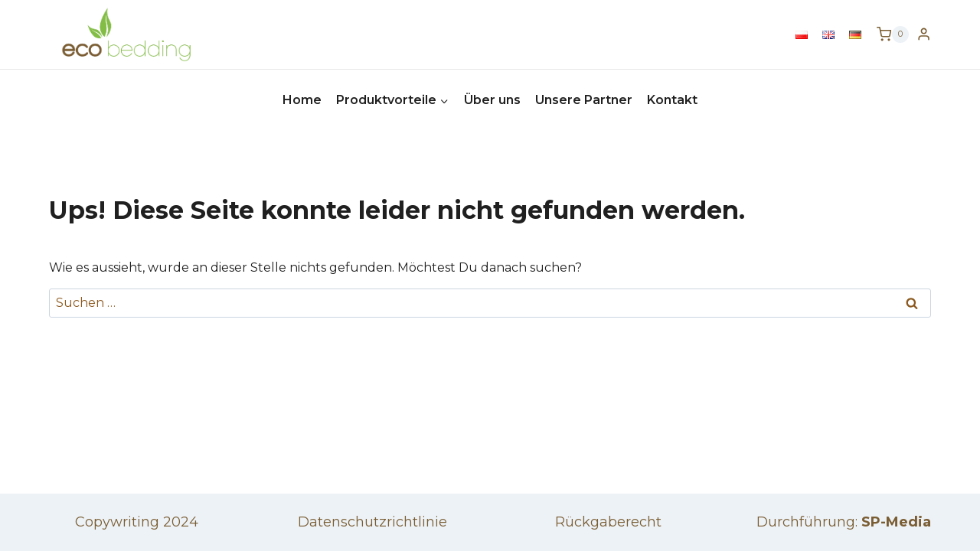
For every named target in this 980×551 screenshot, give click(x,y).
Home (302, 100)
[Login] (924, 34)
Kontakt (672, 100)
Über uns (492, 100)
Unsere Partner (584, 100)
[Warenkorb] (893, 34)
